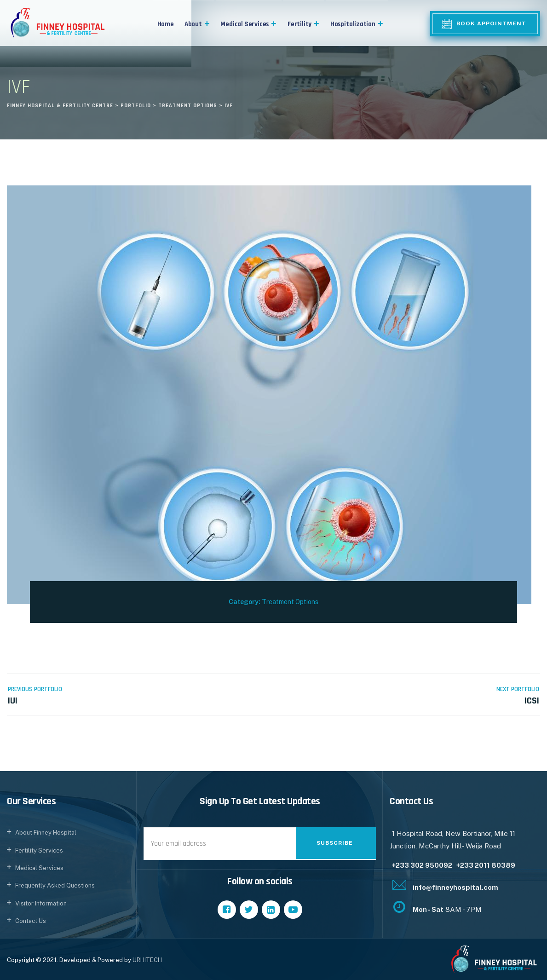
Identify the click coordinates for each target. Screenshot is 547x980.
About (197, 24)
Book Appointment (491, 23)
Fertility (304, 24)
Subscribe (335, 843)
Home (166, 24)
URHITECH (147, 960)
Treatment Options (290, 602)
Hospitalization (357, 24)
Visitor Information (41, 903)
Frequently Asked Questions (55, 885)
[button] (206, 24)
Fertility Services (39, 850)
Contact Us (31, 921)
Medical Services (248, 24)
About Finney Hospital (46, 833)
